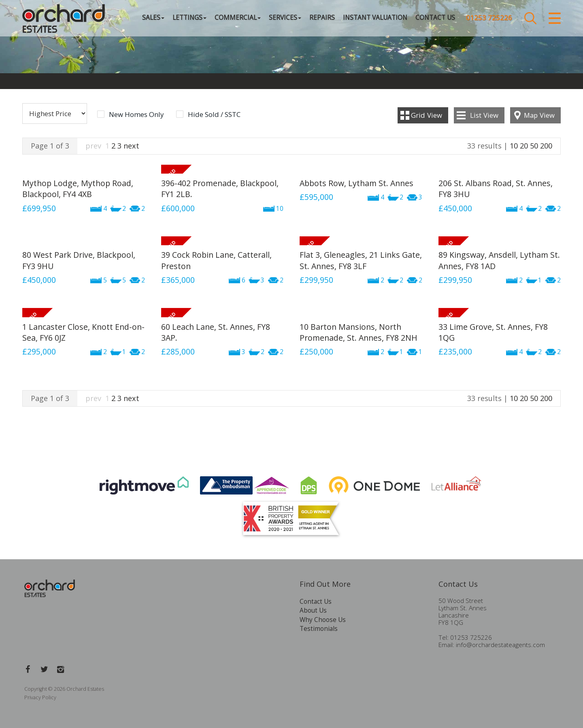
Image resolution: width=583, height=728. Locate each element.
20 (524, 146)
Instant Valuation (375, 18)
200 (546, 146)
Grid (427, 115)
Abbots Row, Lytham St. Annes (356, 183)
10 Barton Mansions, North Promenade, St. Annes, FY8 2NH (359, 332)
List (484, 115)
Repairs (322, 18)
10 (514, 146)
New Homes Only (136, 115)
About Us (313, 610)
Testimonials (319, 629)
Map (539, 115)
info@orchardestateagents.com (500, 645)
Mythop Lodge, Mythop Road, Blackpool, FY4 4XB (78, 189)
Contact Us (435, 18)
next (131, 146)
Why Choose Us (323, 620)
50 (534, 146)
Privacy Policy (40, 697)
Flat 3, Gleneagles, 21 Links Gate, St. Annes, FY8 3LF (361, 260)
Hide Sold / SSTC (214, 115)
